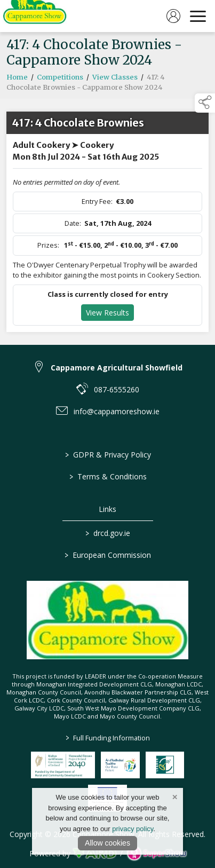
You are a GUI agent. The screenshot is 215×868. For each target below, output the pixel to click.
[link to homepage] (35, 16)
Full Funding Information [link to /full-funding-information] (108, 738)
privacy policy (133, 829)
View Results (108, 316)
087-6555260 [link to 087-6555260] (117, 389)
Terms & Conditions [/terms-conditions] (108, 476)
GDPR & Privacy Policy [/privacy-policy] (108, 455)
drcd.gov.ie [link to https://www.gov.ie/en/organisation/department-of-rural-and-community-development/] (108, 533)
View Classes (115, 80)
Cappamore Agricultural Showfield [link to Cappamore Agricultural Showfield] (117, 368)
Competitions (60, 80)
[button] (205, 103)
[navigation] (198, 16)
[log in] (173, 16)
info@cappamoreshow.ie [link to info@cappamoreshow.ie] (117, 411)
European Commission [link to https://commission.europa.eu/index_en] (108, 555)
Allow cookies (108, 843)
